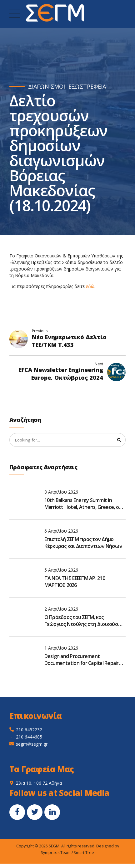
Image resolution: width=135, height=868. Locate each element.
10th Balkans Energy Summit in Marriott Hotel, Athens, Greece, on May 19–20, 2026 (83, 504)
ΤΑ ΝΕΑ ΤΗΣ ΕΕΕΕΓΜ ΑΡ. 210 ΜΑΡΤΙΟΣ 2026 (75, 582)
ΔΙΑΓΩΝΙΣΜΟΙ (47, 87)
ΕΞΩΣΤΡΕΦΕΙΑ (87, 87)
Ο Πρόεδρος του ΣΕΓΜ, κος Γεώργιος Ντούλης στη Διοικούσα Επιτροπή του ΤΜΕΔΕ (83, 621)
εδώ (90, 286)
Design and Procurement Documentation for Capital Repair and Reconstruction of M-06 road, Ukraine (82, 660)
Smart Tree (84, 853)
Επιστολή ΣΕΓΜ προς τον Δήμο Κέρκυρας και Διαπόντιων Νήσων (83, 543)
